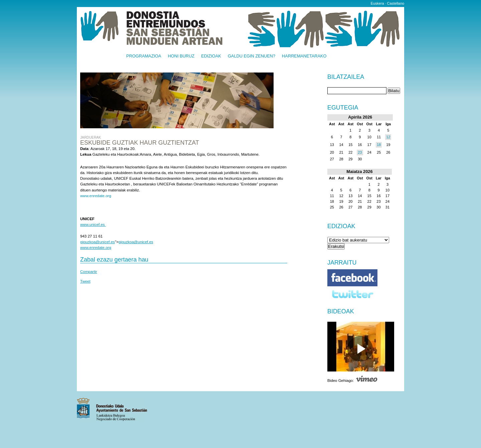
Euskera (377, 3)
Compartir (89, 272)
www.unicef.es (93, 225)
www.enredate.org (96, 196)
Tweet (85, 281)
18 (379, 145)
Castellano (396, 3)
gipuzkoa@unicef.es (98, 242)
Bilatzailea (346, 77)
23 (360, 152)
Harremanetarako (304, 56)
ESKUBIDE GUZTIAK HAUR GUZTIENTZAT (140, 143)
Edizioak (211, 56)
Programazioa (144, 56)
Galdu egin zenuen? (252, 56)
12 (388, 137)
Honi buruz (181, 56)
